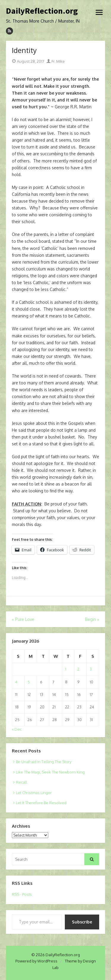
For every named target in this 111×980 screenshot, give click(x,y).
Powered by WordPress (36, 961)
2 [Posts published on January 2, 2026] (78, 669)
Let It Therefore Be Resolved (41, 803)
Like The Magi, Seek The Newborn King (50, 772)
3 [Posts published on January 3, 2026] (91, 669)
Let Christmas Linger (34, 793)
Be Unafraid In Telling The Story (44, 762)
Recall (22, 782)
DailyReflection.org (42, 11)
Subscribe (82, 922)
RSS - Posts (22, 894)
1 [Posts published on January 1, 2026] (66, 669)
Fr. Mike (56, 61)
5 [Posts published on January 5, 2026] (29, 682)
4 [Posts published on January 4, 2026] (16, 682)
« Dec (17, 729)
